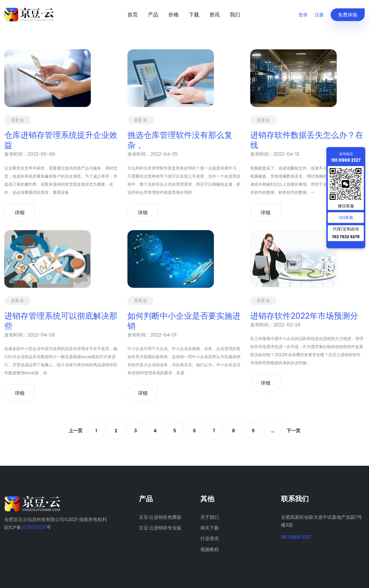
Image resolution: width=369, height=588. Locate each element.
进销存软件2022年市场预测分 (304, 316)
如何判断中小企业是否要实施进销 (184, 321)
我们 (235, 15)
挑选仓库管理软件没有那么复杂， (180, 140)
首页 (133, 15)
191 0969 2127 (296, 537)
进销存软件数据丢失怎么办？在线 (307, 140)
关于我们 (210, 517)
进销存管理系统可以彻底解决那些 (61, 321)
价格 (174, 15)
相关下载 (210, 528)
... (273, 431)
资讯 (214, 15)
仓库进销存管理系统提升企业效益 (61, 140)
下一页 (293, 431)
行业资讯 (210, 539)
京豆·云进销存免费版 (160, 517)
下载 (194, 15)
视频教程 (210, 550)
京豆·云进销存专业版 (160, 528)
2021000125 (34, 527)
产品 (153, 15)
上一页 (76, 431)
